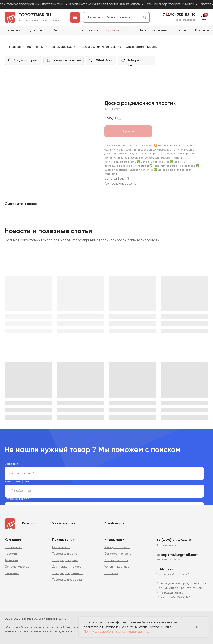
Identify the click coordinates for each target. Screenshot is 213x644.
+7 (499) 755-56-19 (174, 540)
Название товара (17, 499)
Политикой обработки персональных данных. (117, 632)
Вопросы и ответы (154, 30)
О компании (13, 30)
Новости (181, 30)
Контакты (202, 30)
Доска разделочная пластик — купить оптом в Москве (120, 47)
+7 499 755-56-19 (178, 15)
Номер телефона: (17, 482)
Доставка (37, 30)
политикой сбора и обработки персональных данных (90, 486)
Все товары (35, 47)
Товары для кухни (62, 47)
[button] (185, 20)
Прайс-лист (115, 30)
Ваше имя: (12, 464)
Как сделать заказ (85, 30)
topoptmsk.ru (35, 15)
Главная (15, 47)
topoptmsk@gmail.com (178, 555)
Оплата (58, 30)
